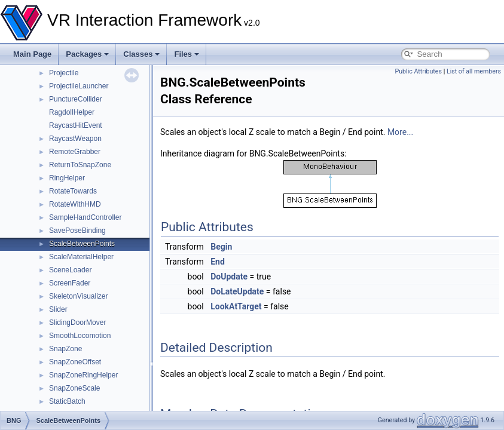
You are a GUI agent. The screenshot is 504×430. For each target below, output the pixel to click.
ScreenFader (70, 283)
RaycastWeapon (75, 139)
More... (400, 132)
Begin (221, 247)
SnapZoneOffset (75, 362)
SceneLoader (70, 270)
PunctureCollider (76, 99)
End (218, 262)
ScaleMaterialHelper (81, 257)
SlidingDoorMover (77, 322)
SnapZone (65, 349)
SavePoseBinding (77, 231)
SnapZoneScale (74, 388)
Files (187, 54)
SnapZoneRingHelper (83, 375)
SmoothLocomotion (80, 336)
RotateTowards (73, 191)
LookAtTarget (236, 306)
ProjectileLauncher (79, 86)
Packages (87, 54)
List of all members (474, 71)
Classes (141, 54)
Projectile (64, 73)
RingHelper (67, 178)
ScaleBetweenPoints (82, 244)
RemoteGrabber (75, 152)
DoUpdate (229, 277)
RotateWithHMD (75, 204)
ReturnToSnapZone (80, 165)
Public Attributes (418, 71)
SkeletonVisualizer (79, 296)
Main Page (32, 54)
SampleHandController (85, 217)
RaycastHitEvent (76, 125)
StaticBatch (67, 401)
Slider (58, 309)
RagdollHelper (72, 112)
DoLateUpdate (237, 291)
